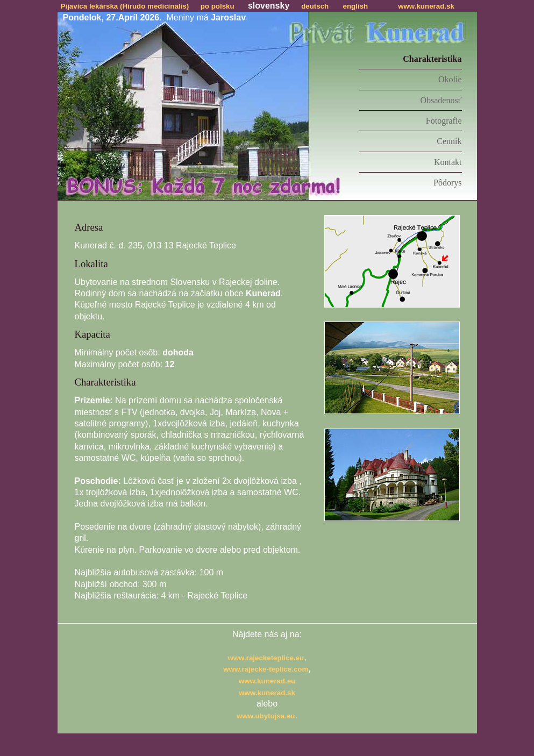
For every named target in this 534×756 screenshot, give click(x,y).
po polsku (218, 6)
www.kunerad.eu (267, 681)
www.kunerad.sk (426, 6)
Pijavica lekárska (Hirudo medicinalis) (125, 6)
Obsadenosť (441, 100)
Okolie (450, 79)
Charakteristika (432, 59)
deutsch (315, 6)
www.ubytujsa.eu (266, 716)
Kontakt (448, 162)
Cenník (449, 141)
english (356, 6)
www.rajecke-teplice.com (266, 669)
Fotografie (444, 121)
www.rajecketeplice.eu (266, 658)
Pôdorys (447, 183)
